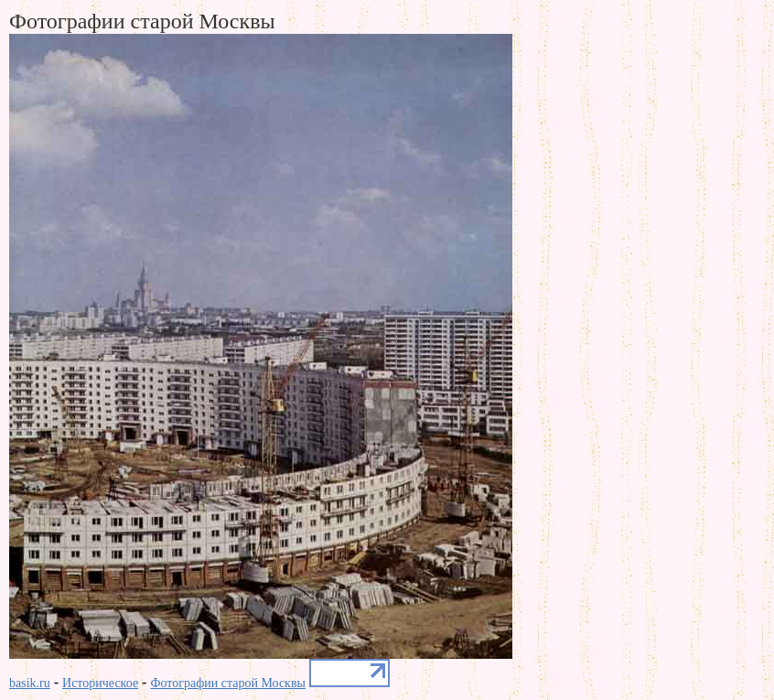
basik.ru (30, 683)
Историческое (100, 683)
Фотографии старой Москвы (228, 683)
